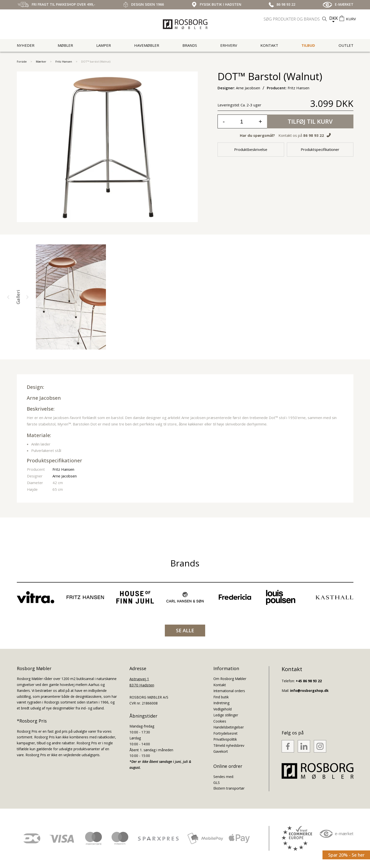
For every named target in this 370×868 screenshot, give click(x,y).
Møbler (65, 45)
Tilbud (308, 45)
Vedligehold (222, 709)
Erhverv (229, 45)
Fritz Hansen (64, 61)
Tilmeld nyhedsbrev (229, 745)
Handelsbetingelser (229, 727)
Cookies (220, 721)
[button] (8, 297)
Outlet (346, 45)
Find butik (221, 697)
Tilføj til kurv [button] (310, 121)
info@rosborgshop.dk (309, 691)
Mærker (41, 61)
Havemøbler (147, 45)
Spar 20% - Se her (346, 855)
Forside (22, 61)
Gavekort (221, 751)
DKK (333, 18)
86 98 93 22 (314, 135)
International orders (229, 691)
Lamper (104, 45)
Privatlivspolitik (225, 739)
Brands (190, 45)
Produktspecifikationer (320, 149)
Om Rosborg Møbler (230, 679)
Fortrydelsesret (225, 733)
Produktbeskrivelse (251, 149)
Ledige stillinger (226, 715)
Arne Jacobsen (44, 398)
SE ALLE (185, 630)
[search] (296, 19)
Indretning (221, 703)
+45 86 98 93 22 (309, 681)
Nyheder (26, 45)
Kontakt (269, 45)
